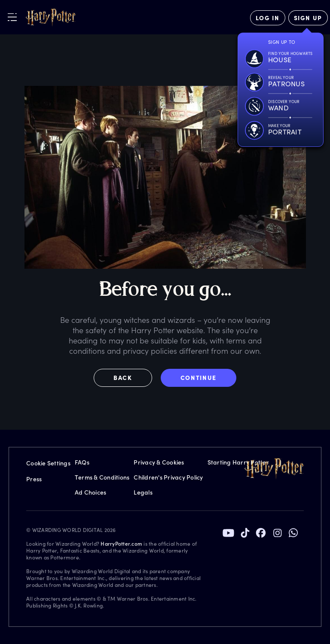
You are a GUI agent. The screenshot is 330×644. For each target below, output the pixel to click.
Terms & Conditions (102, 477)
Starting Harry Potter (238, 462)
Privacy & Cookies (159, 462)
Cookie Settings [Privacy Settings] (48, 463)
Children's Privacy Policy (168, 477)
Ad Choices (91, 492)
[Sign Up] (308, 18)
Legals (143, 492)
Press (34, 479)
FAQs (82, 462)
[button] (127, 378)
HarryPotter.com (121, 544)
